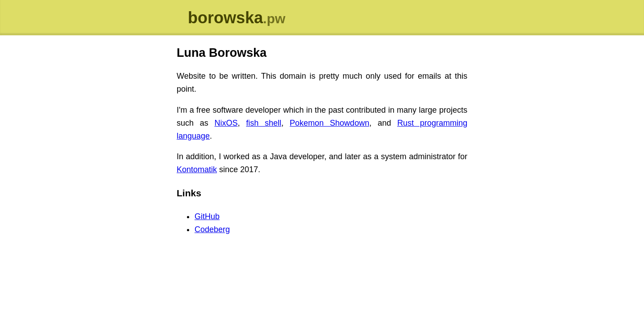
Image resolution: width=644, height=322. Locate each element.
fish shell (264, 123)
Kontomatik (197, 169)
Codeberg (212, 229)
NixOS (226, 123)
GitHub (207, 216)
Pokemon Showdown (330, 123)
